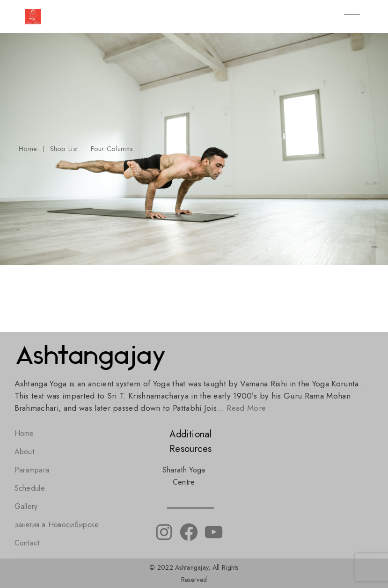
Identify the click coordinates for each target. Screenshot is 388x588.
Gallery (26, 506)
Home (24, 433)
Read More (246, 408)
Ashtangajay (192, 567)
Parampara (32, 470)
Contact (27, 543)
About (25, 452)
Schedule (30, 488)
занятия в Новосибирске (57, 525)
